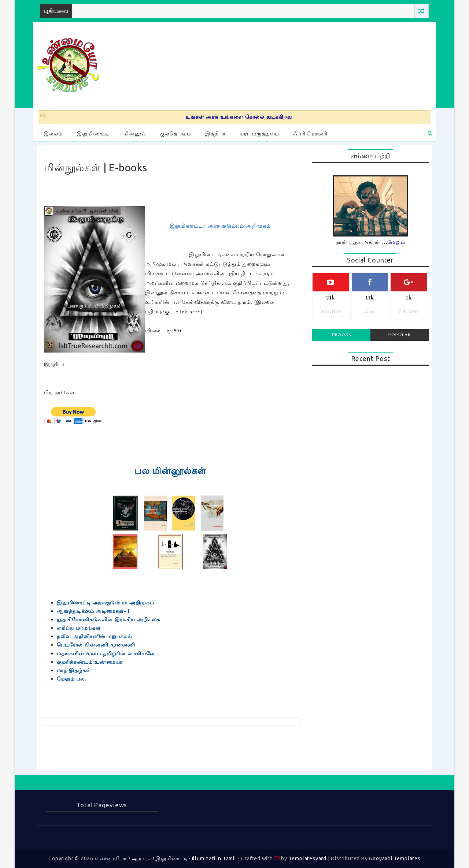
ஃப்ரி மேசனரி (310, 134)
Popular (400, 335)
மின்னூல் (135, 134)
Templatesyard (308, 858)
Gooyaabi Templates (395, 858)
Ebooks (341, 335)
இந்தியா (215, 134)
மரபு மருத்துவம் (259, 134)
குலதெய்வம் (176, 134)
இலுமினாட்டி (93, 134)
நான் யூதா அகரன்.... (370, 242)
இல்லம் (53, 134)
